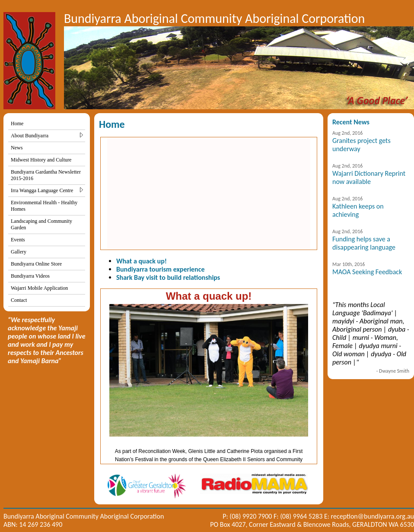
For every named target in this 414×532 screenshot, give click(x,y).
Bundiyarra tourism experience (160, 269)
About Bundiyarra (47, 136)
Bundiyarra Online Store (36, 264)
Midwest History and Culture (41, 160)
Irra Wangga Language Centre (47, 190)
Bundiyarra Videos (30, 276)
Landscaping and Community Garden (41, 224)
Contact (19, 300)
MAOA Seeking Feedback (367, 272)
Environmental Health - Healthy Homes (44, 206)
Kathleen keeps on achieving (358, 210)
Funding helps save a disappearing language (364, 243)
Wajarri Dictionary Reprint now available (369, 177)
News (17, 148)
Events (18, 240)
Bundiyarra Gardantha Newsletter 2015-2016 (46, 175)
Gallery (19, 252)
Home (17, 123)
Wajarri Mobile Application (39, 288)
